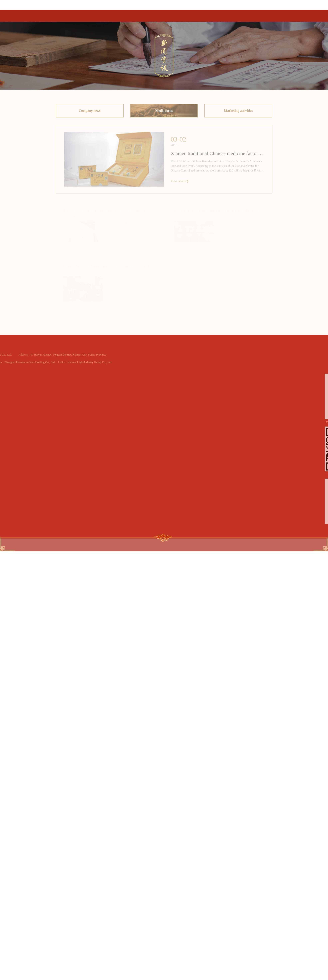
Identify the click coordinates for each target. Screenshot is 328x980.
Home (135, 13)
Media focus (164, 111)
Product (156, 13)
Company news (90, 111)
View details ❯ (180, 182)
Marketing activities (238, 111)
